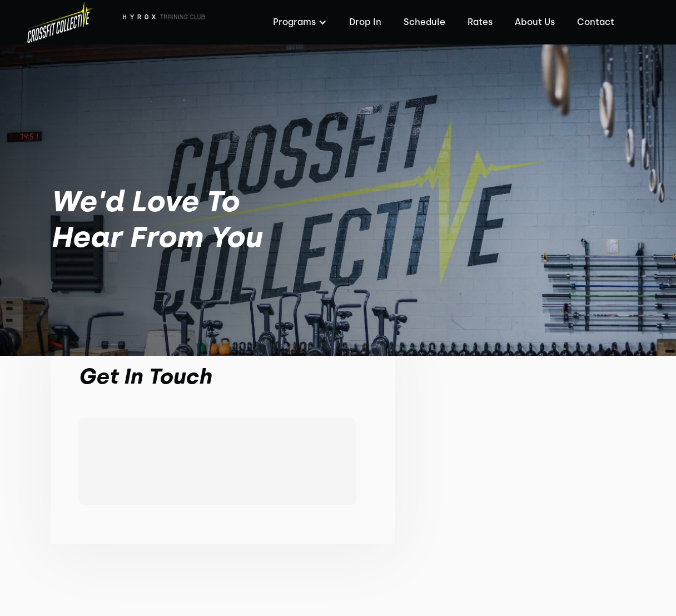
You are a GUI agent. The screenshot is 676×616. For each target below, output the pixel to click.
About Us (535, 22)
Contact (596, 22)
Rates (480, 22)
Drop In (365, 22)
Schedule (424, 22)
